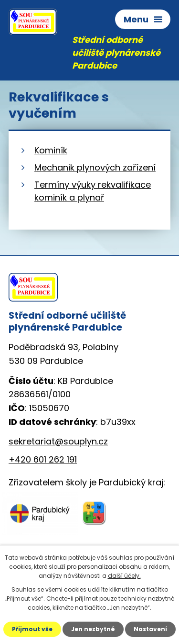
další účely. (124, 576)
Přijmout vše (32, 629)
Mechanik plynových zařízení (95, 167)
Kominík (51, 150)
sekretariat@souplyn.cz (58, 441)
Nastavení (150, 629)
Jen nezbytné (93, 629)
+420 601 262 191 (43, 459)
